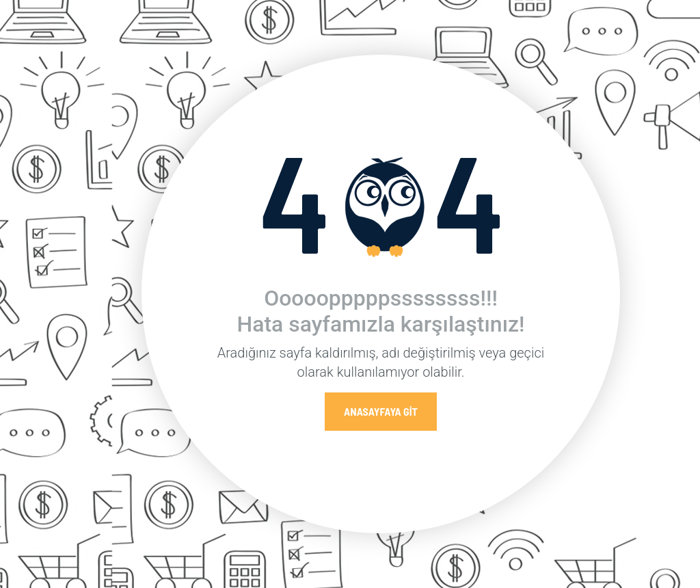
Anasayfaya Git (381, 411)
